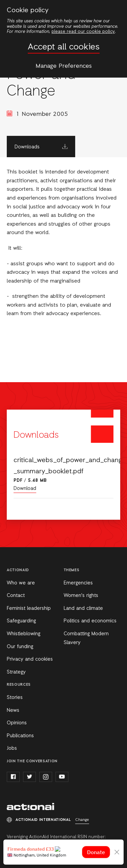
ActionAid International (30, 807)
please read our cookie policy (83, 32)
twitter (29, 777)
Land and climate (83, 608)
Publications (20, 736)
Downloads (27, 147)
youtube (62, 777)
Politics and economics (90, 621)
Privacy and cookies (30, 659)
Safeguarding (21, 621)
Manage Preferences (64, 66)
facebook (13, 777)
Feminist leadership (29, 608)
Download (25, 489)
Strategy (16, 672)
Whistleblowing (24, 634)
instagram (46, 777)
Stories (15, 698)
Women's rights (81, 596)
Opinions (17, 723)
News (13, 710)
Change (82, 820)
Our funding (20, 647)
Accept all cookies (64, 47)
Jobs (12, 748)
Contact (16, 596)
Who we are (21, 583)
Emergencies (78, 583)
